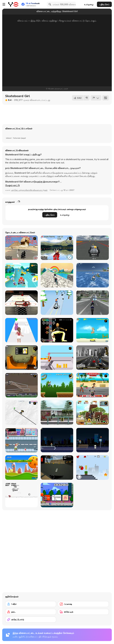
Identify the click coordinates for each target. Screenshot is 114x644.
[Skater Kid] (93, 468)
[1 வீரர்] (31, 604)
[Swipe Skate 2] (57, 468)
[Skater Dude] (21, 440)
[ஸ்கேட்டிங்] (83, 612)
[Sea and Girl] (93, 275)
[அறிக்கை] (96, 98)
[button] (12, 185)
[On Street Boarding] (93, 358)
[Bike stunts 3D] (93, 303)
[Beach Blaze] (93, 385)
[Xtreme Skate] (57, 358)
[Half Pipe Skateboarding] (21, 358)
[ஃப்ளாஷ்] (83, 604)
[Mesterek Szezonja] (57, 385)
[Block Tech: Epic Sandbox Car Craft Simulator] (93, 248)
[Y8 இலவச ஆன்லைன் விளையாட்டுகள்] (13, 4)
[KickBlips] (57, 495)
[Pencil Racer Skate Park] (21, 413)
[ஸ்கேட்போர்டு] (31, 620)
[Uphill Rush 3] (93, 413)
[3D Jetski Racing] (57, 248)
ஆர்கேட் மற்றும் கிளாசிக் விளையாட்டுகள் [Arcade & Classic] (29, 190)
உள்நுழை (89, 4)
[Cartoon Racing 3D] (21, 275)
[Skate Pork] (21, 495)
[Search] (49, 4)
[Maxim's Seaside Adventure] (93, 330)
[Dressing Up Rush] (21, 330)
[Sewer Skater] (21, 385)
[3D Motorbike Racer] (21, 248)
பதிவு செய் (104, 4)
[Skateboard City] (57, 413)
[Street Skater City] (57, 440)
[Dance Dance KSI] (57, 330)
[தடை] (31, 612)
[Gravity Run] (21, 468)
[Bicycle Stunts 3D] (57, 275)
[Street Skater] (93, 440)
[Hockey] (21, 303)
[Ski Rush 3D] (57, 303)
